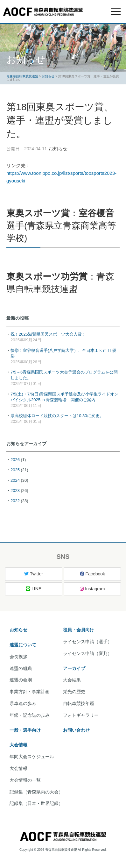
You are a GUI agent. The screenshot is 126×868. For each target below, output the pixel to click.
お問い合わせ (76, 730)
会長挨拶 (18, 657)
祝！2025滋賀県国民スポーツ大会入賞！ (48, 334)
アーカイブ (74, 668)
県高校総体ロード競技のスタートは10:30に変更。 (57, 416)
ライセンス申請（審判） (87, 653)
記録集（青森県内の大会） (36, 792)
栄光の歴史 (74, 692)
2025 (15, 470)
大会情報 (18, 745)
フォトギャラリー (81, 715)
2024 (15, 480)
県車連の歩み (23, 703)
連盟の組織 (21, 668)
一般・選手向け (25, 730)
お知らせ (18, 630)
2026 (15, 460)
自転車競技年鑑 (79, 703)
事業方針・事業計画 (30, 692)
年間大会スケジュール (32, 757)
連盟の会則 (21, 680)
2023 (15, 491)
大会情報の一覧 (25, 780)
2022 (15, 501)
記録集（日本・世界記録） (36, 803)
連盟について (23, 645)
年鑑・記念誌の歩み (30, 715)
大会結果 (72, 680)
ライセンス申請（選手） (87, 642)
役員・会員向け (79, 630)
